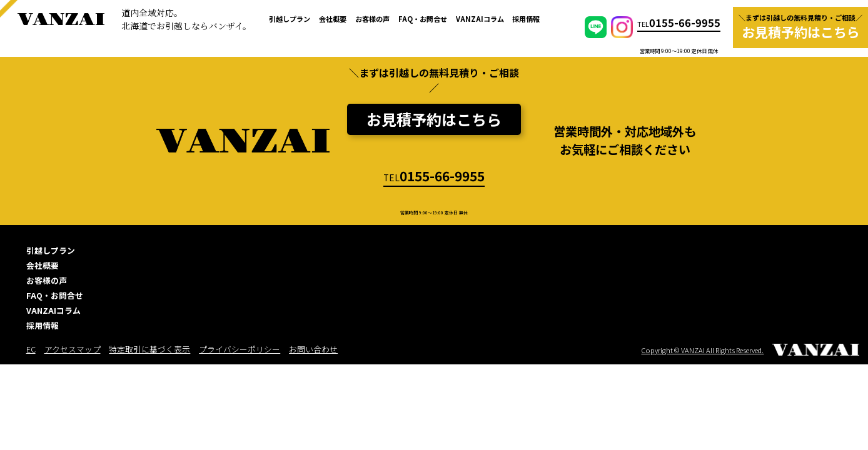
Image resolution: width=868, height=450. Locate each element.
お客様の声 (372, 19)
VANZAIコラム (480, 19)
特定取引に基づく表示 (149, 349)
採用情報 (526, 19)
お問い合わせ (313, 349)
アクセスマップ (73, 349)
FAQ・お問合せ (423, 19)
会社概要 (333, 19)
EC (31, 349)
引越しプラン (290, 19)
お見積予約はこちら (434, 119)
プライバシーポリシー (240, 349)
